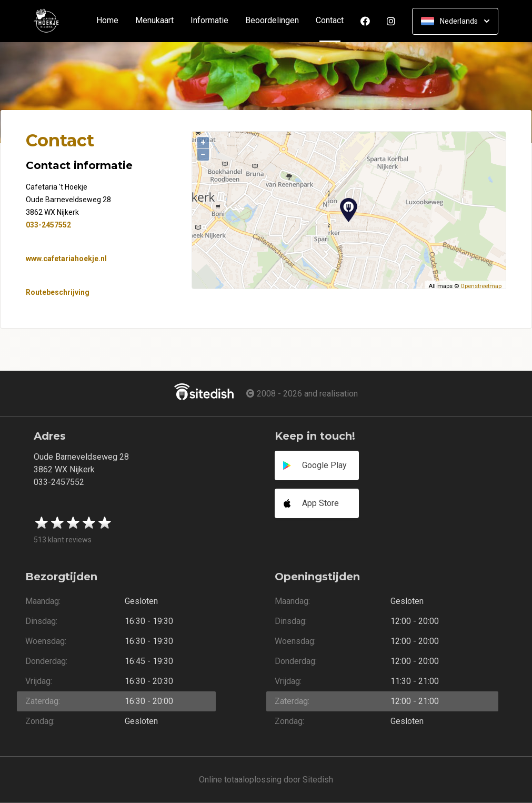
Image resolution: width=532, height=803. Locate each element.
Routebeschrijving (58, 292)
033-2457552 (48, 225)
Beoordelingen (272, 21)
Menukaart (154, 21)
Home (107, 21)
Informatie (209, 21)
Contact (334, 21)
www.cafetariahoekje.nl (66, 259)
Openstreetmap (481, 286)
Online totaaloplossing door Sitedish (266, 780)
